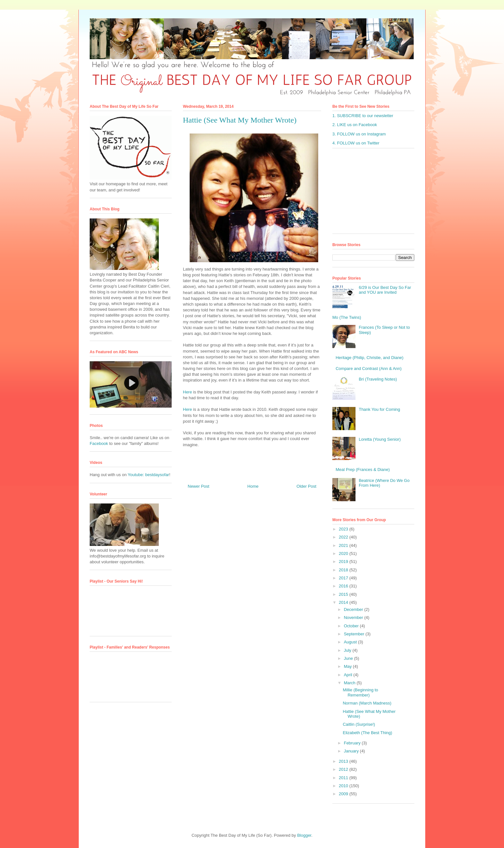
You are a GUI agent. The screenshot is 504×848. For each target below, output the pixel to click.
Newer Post (198, 486)
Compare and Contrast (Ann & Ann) (369, 369)
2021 (344, 545)
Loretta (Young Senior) (380, 439)
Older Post (306, 486)
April (349, 675)
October (352, 626)
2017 (344, 578)
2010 (344, 786)
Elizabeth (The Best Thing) (367, 733)
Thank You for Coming (379, 409)
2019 (344, 562)
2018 (344, 570)
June (349, 658)
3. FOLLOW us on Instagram (359, 134)
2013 (344, 761)
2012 (344, 769)
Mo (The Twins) (347, 317)
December (354, 609)
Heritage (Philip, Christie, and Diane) (369, 358)
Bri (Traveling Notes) (378, 379)
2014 (344, 602)
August (351, 642)
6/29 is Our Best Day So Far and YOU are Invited (385, 290)
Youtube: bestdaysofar (148, 475)
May (348, 666)
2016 (344, 586)
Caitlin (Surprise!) (359, 724)
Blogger (304, 835)
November (354, 618)
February (353, 743)
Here (187, 392)
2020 (344, 553)
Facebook (99, 443)
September (355, 634)
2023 (344, 529)
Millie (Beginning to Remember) (360, 692)
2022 (344, 537)
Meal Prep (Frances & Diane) (363, 470)
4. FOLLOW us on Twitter (356, 143)
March (350, 683)
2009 (344, 794)
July (348, 650)
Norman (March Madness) (367, 703)
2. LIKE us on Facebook (355, 125)
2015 (344, 594)
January (352, 751)
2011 (344, 778)
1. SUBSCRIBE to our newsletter (363, 116)
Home (253, 486)
